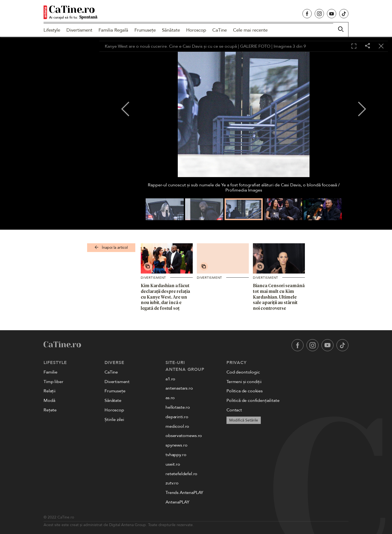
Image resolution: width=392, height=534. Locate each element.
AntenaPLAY (177, 502)
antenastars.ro (179, 388)
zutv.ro (172, 483)
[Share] (367, 46)
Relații (50, 391)
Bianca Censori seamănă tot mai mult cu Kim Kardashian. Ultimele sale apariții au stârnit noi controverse (279, 297)
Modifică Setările (244, 420)
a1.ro (170, 379)
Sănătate (171, 30)
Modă (49, 400)
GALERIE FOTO (255, 46)
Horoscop (196, 30)
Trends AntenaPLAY (184, 493)
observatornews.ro (184, 436)
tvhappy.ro (176, 455)
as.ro (170, 398)
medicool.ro (177, 426)
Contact (234, 410)
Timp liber (53, 382)
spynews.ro (176, 445)
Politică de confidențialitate (253, 400)
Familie (50, 372)
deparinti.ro (177, 417)
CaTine (220, 30)
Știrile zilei (114, 420)
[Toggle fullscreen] (354, 46)
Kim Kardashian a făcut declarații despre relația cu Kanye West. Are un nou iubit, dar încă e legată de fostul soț (165, 297)
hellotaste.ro (178, 407)
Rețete (50, 410)
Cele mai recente (250, 30)
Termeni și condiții (244, 382)
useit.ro (173, 464)
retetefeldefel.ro (181, 474)
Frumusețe (145, 30)
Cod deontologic (243, 372)
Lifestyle (52, 30)
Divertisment (79, 30)
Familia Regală (113, 30)
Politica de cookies (245, 391)
